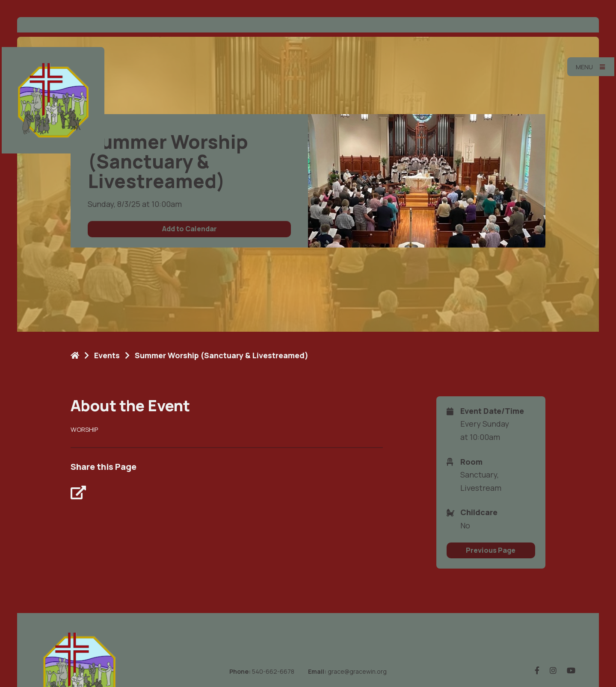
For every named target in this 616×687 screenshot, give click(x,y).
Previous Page (491, 550)
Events (107, 355)
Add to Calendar (190, 229)
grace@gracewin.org (357, 671)
